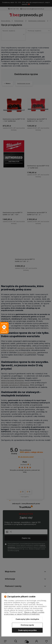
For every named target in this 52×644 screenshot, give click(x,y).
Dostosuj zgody (27, 625)
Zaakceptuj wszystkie (27, 630)
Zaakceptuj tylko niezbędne (27, 619)
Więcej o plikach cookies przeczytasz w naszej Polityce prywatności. (24, 613)
